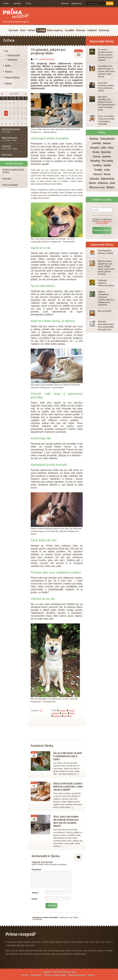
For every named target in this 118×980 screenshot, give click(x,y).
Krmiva (9, 71)
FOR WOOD (6, 146)
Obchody (104, 30)
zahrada (94, 179)
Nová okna (7, 178)
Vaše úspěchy (55, 30)
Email (34, 899)
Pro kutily (108, 161)
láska (72, 713)
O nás (29, 3)
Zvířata (41, 30)
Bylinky (94, 139)
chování (62, 711)
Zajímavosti (107, 179)
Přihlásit (65, 3)
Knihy (96, 152)
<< (2, 94)
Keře (111, 148)
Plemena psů (14, 55)
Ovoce (97, 157)
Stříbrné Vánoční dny (9, 138)
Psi (41, 711)
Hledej (110, 3)
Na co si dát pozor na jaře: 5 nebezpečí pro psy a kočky (68, 756)
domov (64, 713)
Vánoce (97, 174)
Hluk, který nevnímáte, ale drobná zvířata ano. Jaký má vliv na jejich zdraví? (66, 821)
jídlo (104, 148)
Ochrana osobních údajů (55, 975)
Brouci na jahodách (10, 185)
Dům (23, 30)
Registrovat (77, 3)
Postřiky (95, 161)
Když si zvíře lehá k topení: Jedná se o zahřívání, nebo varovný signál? (68, 786)
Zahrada (13, 30)
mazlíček (57, 716)
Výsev (107, 174)
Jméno (35, 893)
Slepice (9, 83)
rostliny (97, 165)
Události (92, 30)
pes (65, 716)
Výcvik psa (12, 59)
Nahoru (91, 975)
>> (26, 94)
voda (107, 170)
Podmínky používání (77, 975)
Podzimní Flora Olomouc (11, 129)
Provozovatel (36, 975)
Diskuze (81, 30)
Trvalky (98, 170)
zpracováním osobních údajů (104, 222)
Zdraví (92, 183)
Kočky (8, 65)
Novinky (106, 152)
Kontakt (17, 3)
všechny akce (7, 154)
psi (70, 716)
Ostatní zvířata (12, 77)
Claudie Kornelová (47, 59)
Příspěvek (36, 870)
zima (112, 183)
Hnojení (95, 148)
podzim (106, 157)
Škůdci (110, 187)
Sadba (107, 165)
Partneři (25, 975)
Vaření (31, 30)
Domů (6, 3)
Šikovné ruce (97, 187)
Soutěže (70, 30)
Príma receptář (16, 14)
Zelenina (103, 183)
